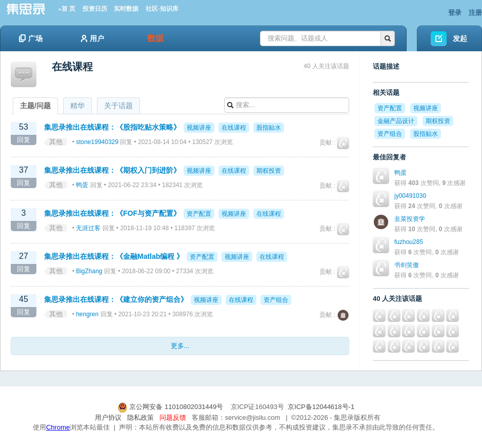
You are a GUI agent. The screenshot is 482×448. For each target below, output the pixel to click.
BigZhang (89, 271)
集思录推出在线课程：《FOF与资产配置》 (112, 213)
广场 (31, 38)
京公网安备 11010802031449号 (171, 407)
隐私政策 (140, 418)
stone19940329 (97, 142)
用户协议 (108, 418)
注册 (475, 13)
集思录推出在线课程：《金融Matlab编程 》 (114, 256)
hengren (87, 314)
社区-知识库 (162, 9)
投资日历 (95, 9)
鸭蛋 (82, 185)
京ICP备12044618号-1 (321, 407)
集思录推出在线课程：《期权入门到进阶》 (112, 170)
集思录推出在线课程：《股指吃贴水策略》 (112, 127)
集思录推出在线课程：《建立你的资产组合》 (116, 299)
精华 (77, 106)
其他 (56, 142)
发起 (460, 38)
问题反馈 (173, 418)
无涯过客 (88, 228)
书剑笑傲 (407, 265)
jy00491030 (410, 196)
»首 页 (67, 9)
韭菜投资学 (410, 219)
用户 (93, 38)
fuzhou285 (409, 242)
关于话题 (118, 106)
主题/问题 (35, 106)
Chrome (58, 427)
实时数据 (126, 9)
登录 (455, 13)
